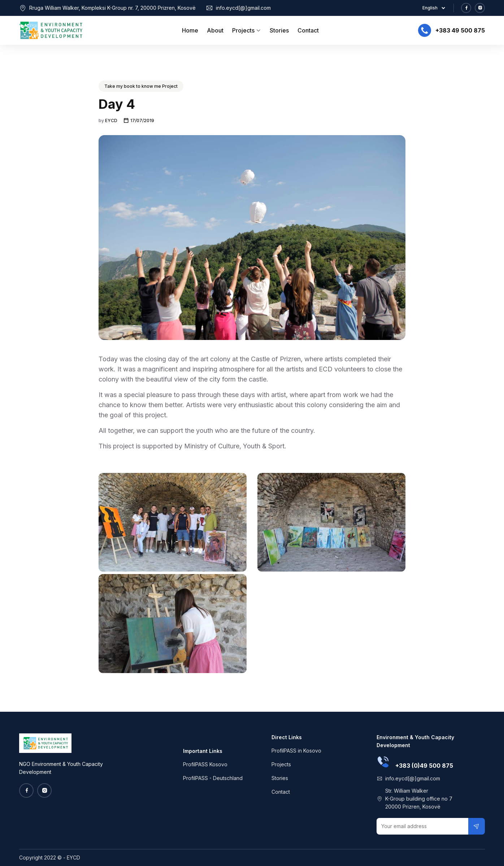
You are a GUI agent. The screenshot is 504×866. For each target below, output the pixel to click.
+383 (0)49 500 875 (424, 766)
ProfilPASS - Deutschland (213, 778)
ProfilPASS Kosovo (205, 764)
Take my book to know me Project (141, 86)
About (215, 30)
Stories (279, 30)
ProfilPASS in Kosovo (296, 751)
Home (190, 30)
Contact (308, 30)
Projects (247, 30)
